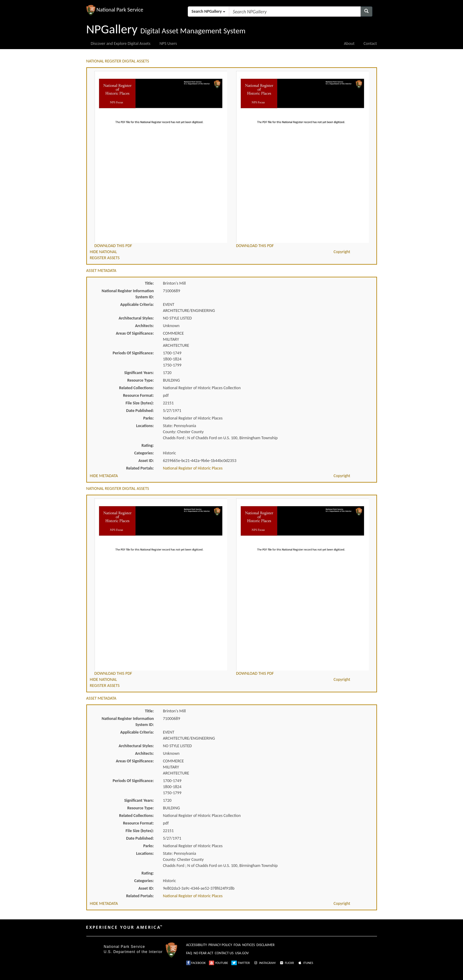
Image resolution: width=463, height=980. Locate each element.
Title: (149, 283)
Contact (370, 43)
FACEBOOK (196, 963)
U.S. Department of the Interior (133, 952)
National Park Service (124, 947)
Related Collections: (136, 388)
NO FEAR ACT (203, 953)
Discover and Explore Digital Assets (121, 43)
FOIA (237, 945)
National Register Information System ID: (128, 294)
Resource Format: (138, 395)
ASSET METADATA (101, 271)
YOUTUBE (218, 963)
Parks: (149, 418)
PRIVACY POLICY (220, 945)
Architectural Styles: (136, 318)
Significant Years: (139, 373)
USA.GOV (242, 953)
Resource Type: (141, 380)
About (349, 43)
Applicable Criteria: (137, 304)
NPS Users (168, 43)
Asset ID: (146, 461)
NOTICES (249, 945)
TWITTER (241, 963)
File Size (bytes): (140, 403)
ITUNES (305, 963)
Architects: (144, 326)
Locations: (145, 426)
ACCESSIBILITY (197, 945)
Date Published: (140, 411)
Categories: (144, 453)
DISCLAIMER (266, 945)
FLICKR (286, 963)
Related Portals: (140, 468)
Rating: (148, 445)
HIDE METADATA (104, 476)
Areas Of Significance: (135, 333)
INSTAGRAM (264, 963)
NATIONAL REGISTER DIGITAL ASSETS (118, 61)
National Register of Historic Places (193, 468)
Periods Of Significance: (133, 353)
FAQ (189, 953)
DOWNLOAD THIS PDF (113, 246)
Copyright (342, 252)
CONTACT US (224, 953)
